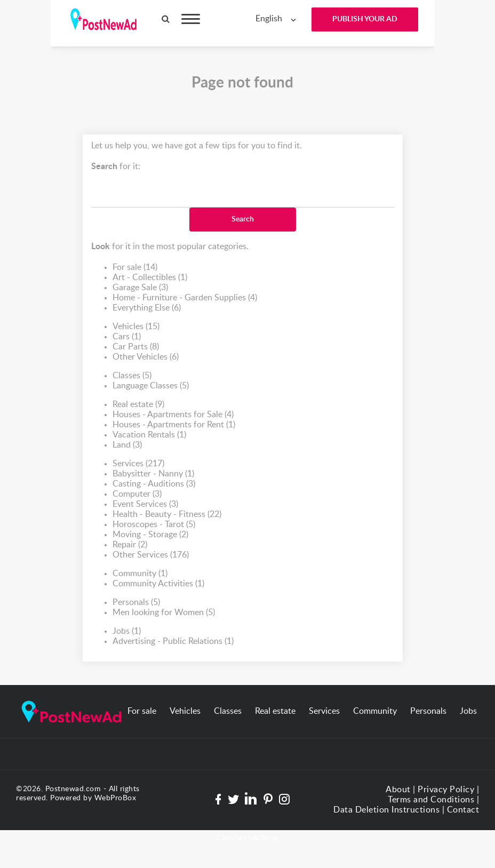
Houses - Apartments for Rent (174, 425)
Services (138, 464)
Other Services (151, 555)
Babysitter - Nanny (153, 474)
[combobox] (278, 19)
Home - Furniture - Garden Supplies (185, 298)
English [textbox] (269, 19)
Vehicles (136, 327)
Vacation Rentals (149, 435)
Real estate (138, 405)
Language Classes (151, 386)
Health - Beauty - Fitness (167, 515)
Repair (130, 545)
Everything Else (147, 308)
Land (127, 445)
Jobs (127, 631)
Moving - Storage (150, 535)
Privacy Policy (446, 790)
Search (243, 219)
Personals (136, 603)
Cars (127, 337)
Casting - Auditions (154, 484)
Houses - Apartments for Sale (173, 415)
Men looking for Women (164, 613)
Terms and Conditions (431, 800)
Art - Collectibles (150, 278)
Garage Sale (140, 288)
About (398, 790)
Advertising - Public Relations (173, 642)
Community (140, 574)
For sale (135, 268)
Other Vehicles (146, 357)
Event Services (145, 504)
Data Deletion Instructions (386, 810)
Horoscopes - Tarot (154, 525)
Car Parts (136, 347)
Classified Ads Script (248, 838)
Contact (463, 810)
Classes (132, 376)
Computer (137, 494)
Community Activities (158, 584)
